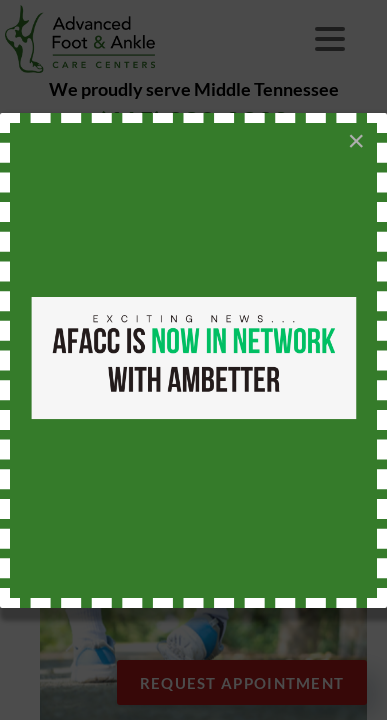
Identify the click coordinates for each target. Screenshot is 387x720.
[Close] (356, 141)
